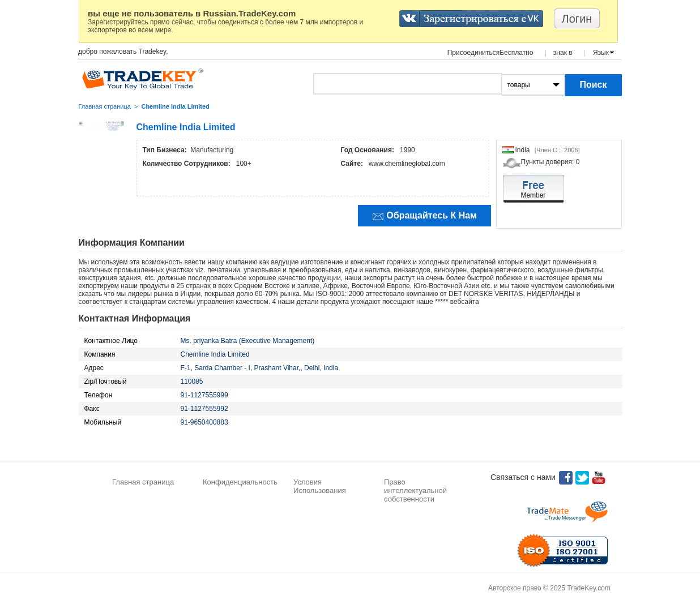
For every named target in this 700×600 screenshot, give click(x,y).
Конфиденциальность (240, 482)
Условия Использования (320, 486)
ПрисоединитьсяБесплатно (490, 53)
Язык (601, 53)
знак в (563, 53)
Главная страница (105, 106)
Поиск (593, 85)
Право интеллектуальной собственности (415, 490)
